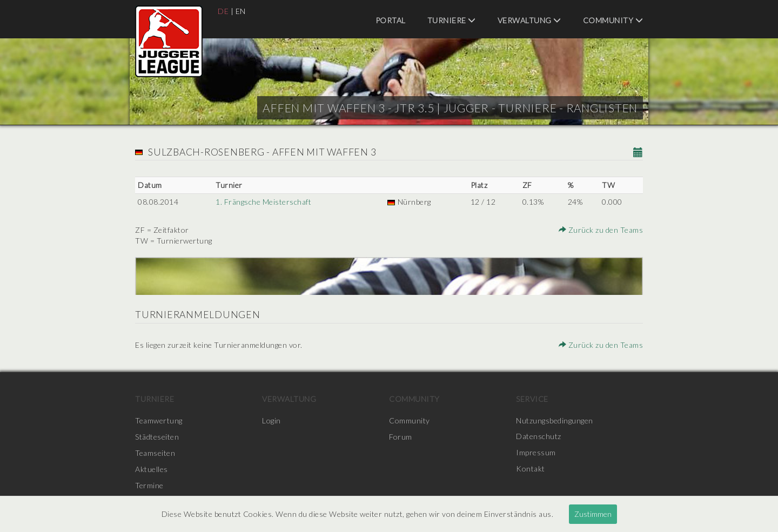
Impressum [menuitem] (536, 453)
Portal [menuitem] (391, 20)
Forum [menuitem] (401, 437)
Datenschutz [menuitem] (539, 437)
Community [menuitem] (613, 20)
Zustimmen (593, 514)
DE (223, 11)
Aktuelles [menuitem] (152, 469)
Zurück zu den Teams (601, 230)
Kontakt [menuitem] (531, 469)
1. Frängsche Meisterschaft (263, 202)
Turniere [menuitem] (452, 20)
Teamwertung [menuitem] (159, 420)
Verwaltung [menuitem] (529, 20)
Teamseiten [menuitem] (155, 453)
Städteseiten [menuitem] (157, 437)
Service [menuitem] (532, 399)
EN (241, 11)
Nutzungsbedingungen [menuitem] (555, 420)
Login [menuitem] (271, 420)
